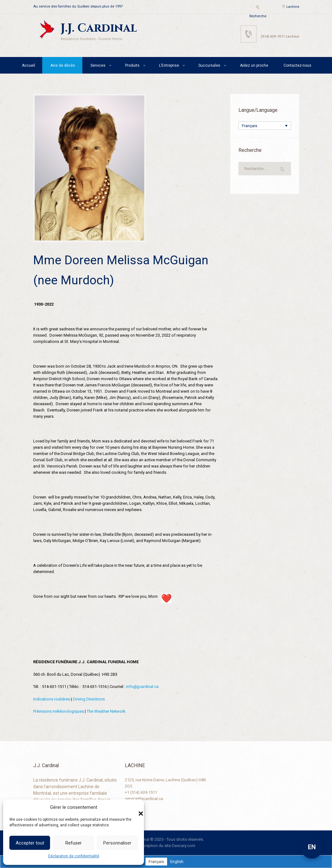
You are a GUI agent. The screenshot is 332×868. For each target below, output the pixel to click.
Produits (132, 65)
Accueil (28, 65)
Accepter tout (30, 843)
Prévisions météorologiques (59, 711)
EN (312, 847)
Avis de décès (63, 65)
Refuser (74, 843)
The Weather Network (106, 711)
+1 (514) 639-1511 (141, 792)
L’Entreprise (169, 65)
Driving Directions (89, 699)
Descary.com (184, 846)
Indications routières (52, 699)
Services (98, 65)
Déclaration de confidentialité (74, 856)
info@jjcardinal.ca (142, 687)
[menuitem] (265, 126)
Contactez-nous (297, 65)
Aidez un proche (254, 65)
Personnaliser (117, 843)
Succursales (209, 65)
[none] (265, 126)
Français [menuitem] (250, 126)
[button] (135, 807)
